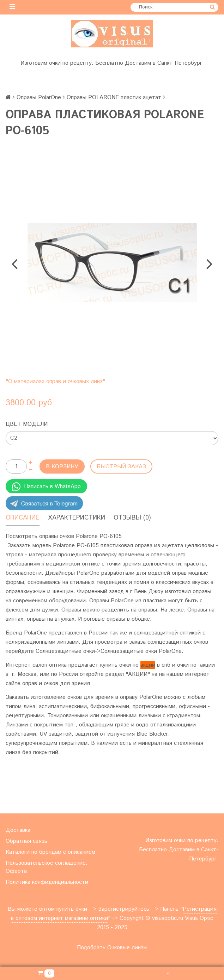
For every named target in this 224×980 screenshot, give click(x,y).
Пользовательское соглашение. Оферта (47, 867)
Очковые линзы (127, 948)
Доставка (18, 830)
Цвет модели (27, 424)
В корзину (62, 467)
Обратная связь (26, 841)
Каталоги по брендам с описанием (50, 852)
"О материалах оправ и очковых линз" (55, 381)
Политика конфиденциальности (47, 882)
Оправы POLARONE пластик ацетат (114, 97)
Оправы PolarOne (39, 97)
